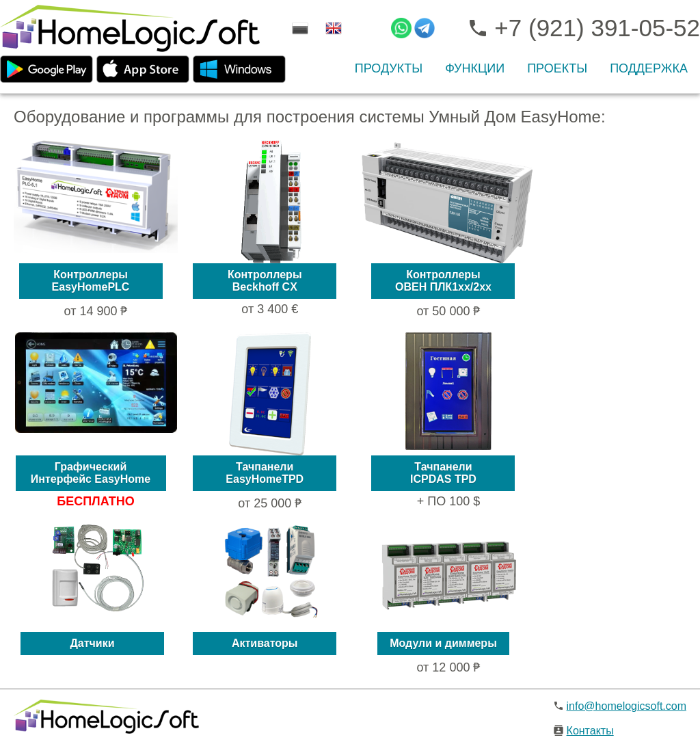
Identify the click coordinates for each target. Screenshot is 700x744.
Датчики (92, 643)
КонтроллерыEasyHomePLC (91, 281)
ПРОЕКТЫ (557, 68)
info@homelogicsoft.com (627, 706)
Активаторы (265, 643)
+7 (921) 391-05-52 (583, 28)
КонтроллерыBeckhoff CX (265, 281)
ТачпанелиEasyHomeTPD (265, 473)
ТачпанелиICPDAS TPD (443, 473)
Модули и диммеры (443, 643)
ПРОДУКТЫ (389, 68)
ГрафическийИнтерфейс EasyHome (91, 473)
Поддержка (649, 68)
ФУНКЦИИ (475, 68)
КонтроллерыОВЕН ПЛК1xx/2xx (443, 281)
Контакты (590, 731)
